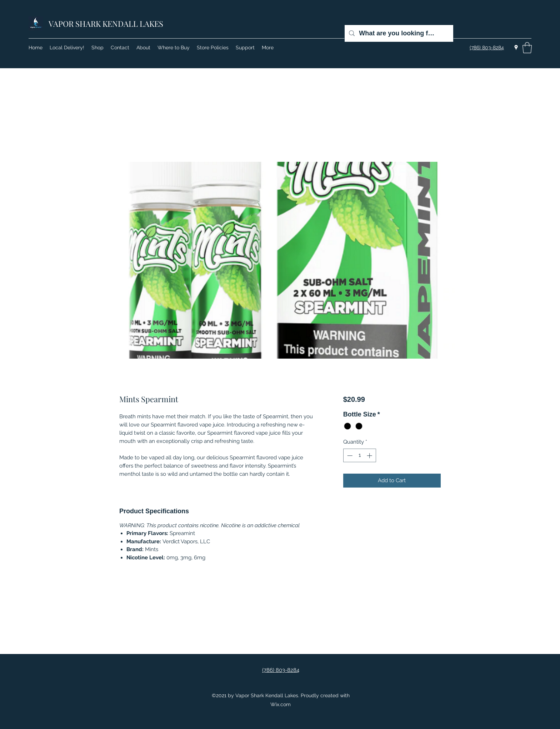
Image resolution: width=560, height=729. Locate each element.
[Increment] (370, 456)
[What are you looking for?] (399, 33)
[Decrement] (349, 456)
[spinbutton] (359, 456)
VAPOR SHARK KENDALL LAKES (106, 24)
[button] (527, 48)
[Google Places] (516, 48)
